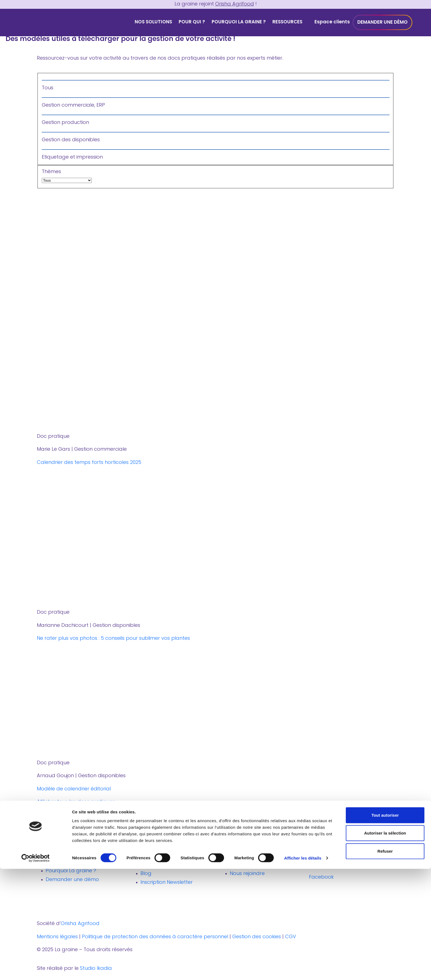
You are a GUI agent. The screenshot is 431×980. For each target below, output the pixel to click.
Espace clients (332, 22)
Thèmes (216, 177)
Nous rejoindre (247, 874)
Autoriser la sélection (385, 944)
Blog (146, 874)
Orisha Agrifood (235, 4)
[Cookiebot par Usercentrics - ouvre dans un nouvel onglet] (36, 969)
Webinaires (154, 865)
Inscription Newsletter (167, 883)
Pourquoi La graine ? (239, 22)
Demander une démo (382, 22)
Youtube (361, 861)
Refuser (385, 962)
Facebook (328, 877)
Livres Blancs (156, 856)
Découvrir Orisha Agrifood (262, 865)
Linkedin (326, 861)
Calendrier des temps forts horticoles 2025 (89, 463)
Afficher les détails (303, 969)
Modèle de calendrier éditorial (74, 789)
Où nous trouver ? (252, 856)
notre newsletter (57, 819)
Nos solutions (153, 22)
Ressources (287, 22)
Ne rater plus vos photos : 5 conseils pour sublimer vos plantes (113, 639)
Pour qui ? (192, 22)
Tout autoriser (385, 926)
